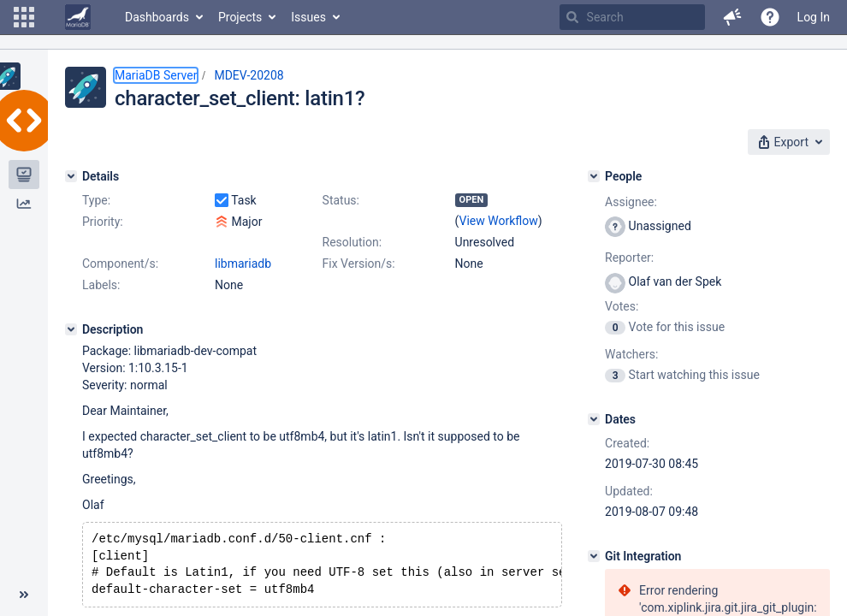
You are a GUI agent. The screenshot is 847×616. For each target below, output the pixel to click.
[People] (594, 176)
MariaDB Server (156, 75)
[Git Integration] (594, 556)
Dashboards (157, 17)
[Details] (71, 176)
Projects (240, 17)
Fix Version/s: (359, 264)
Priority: (103, 222)
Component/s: (120, 264)
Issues (308, 17)
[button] (24, 17)
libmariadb (243, 264)
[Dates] (594, 419)
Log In (814, 17)
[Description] (71, 329)
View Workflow (499, 221)
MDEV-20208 (249, 75)
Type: (96, 200)
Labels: (101, 285)
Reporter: (629, 258)
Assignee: (631, 202)
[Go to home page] (78, 17)
